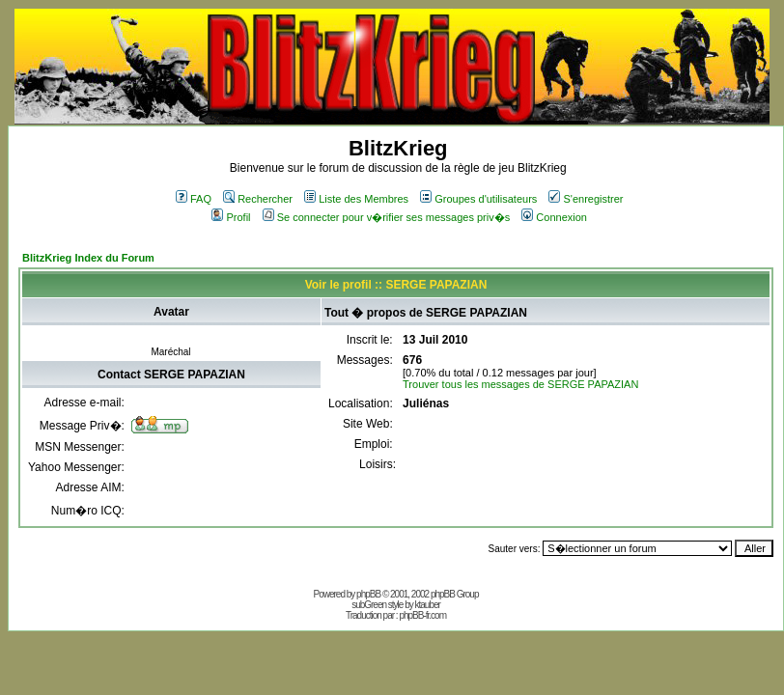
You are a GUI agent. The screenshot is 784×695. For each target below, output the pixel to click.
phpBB (368, 594)
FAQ (194, 199)
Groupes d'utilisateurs (478, 199)
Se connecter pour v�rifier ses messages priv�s (386, 217)
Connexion (554, 217)
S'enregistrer (586, 199)
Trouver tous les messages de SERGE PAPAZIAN (520, 384)
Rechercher (258, 199)
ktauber (428, 605)
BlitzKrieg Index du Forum (88, 258)
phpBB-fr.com (422, 615)
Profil (231, 217)
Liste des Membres (356, 199)
